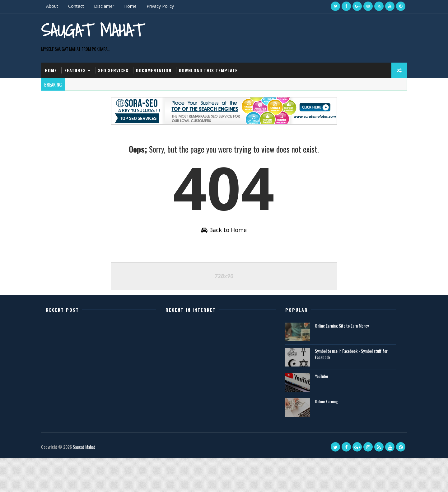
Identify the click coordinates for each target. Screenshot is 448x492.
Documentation (158, 90)
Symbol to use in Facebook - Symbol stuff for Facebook (351, 388)
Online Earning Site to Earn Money (341, 360)
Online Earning (326, 435)
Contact (80, 6)
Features (79, 90)
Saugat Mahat (71, 40)
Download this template (212, 90)
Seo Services (117, 90)
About (56, 6)
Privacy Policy (164, 6)
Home (134, 6)
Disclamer (108, 6)
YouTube (321, 410)
